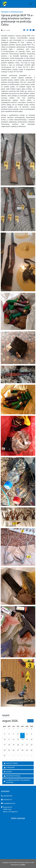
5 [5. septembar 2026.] (27, 756)
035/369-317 (8, 800)
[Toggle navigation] (31, 4)
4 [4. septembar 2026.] (22, 756)
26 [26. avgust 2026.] (14, 750)
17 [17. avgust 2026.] (5, 745)
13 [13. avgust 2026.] (18, 739)
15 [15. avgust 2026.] (27, 739)
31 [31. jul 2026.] (22, 729)
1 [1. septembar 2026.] (9, 756)
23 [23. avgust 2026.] (31, 745)
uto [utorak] (9, 726)
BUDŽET (8, 772)
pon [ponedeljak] (5, 726)
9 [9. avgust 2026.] (31, 734)
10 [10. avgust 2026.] (5, 739)
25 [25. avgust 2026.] (9, 750)
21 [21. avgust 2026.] (22, 745)
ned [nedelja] (31, 726)
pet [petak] (22, 726)
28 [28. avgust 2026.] (22, 750)
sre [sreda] (14, 726)
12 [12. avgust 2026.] (14, 739)
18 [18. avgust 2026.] (9, 745)
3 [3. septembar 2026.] (18, 756)
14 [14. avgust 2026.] (22, 739)
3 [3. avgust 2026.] (5, 734)
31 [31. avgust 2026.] (5, 756)
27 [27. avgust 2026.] (18, 750)
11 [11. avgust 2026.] (9, 739)
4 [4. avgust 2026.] (9, 734)
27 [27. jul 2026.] (5, 729)
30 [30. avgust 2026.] (31, 750)
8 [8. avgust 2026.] (27, 734)
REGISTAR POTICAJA (12, 776)
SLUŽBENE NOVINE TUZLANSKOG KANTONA (17, 781)
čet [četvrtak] (18, 726)
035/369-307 (8, 796)
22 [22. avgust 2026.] (27, 745)
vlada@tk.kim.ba (9, 803)
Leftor (23, 865)
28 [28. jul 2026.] (9, 729)
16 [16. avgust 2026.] (31, 739)
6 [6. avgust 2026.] (18, 734)
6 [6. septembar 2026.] (31, 756)
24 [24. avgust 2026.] (5, 750)
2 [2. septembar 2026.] (13, 756)
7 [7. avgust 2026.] (22, 734)
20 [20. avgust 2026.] (18, 745)
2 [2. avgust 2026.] (31, 729)
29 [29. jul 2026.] (14, 729)
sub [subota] (27, 726)
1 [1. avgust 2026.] (27, 729)
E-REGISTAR (9, 767)
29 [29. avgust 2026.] (27, 750)
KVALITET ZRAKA (11, 763)
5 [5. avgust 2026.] (13, 734)
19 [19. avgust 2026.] (14, 745)
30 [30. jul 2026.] (18, 729)
